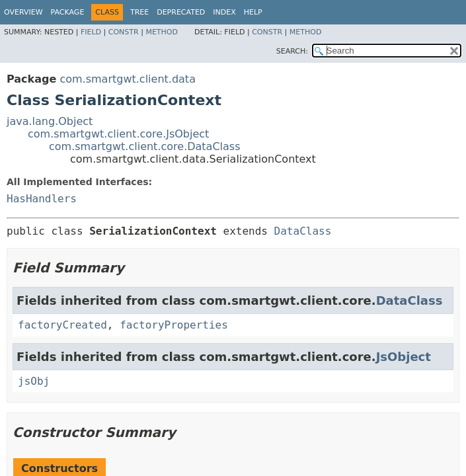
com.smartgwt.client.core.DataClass (145, 146)
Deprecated (181, 12)
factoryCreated (62, 325)
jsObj (34, 381)
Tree (139, 12)
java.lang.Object (50, 121)
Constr (124, 32)
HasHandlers (42, 199)
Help (253, 12)
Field (91, 32)
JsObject (404, 357)
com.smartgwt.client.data (128, 79)
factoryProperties (174, 325)
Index (224, 12)
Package (68, 12)
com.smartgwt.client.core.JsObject (118, 134)
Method (162, 32)
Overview (23, 12)
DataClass (303, 231)
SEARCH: (292, 51)
